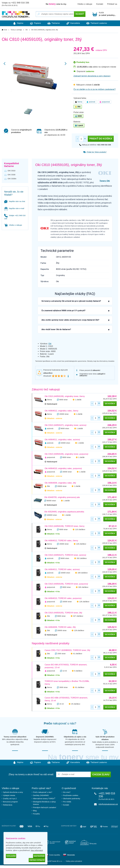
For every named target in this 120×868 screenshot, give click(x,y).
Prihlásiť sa (112, 4)
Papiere (34, 23)
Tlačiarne (54, 23)
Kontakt (100, 4)
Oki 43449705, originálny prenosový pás (62, 497)
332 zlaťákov (82, 558)
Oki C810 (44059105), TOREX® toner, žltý (63, 613)
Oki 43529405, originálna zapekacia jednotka (64, 512)
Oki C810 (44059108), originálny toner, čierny (65, 396)
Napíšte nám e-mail (14, 208)
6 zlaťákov (78, 671)
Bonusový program (10, 802)
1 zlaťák (78, 400)
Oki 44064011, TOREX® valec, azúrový (62, 569)
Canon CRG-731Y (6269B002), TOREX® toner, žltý (67, 650)
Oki (26, 30)
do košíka (110, 404)
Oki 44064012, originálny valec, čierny (61, 411)
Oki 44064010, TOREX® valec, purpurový (63, 598)
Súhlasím (11, 856)
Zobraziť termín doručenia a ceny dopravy (92, 76)
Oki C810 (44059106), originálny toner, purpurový (66, 454)
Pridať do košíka (101, 139)
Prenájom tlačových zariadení (45, 808)
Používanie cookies (71, 795)
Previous (5, 66)
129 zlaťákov (79, 630)
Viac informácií (37, 850)
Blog (35, 811)
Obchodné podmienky (72, 799)
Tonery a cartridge (16, 30)
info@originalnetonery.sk (108, 804)
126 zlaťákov (81, 544)
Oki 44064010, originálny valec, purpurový (63, 468)
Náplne (15, 23)
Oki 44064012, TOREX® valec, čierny (61, 541)
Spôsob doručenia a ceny (13, 792)
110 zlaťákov (80, 529)
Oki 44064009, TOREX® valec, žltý (60, 627)
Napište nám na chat (15, 201)
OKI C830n (12, 179)
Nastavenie (39, 856)
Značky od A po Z (10, 799)
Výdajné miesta (9, 795)
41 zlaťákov (78, 654)
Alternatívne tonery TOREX (44, 799)
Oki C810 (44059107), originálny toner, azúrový (66, 425)
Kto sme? (67, 792)
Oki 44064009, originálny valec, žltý (60, 483)
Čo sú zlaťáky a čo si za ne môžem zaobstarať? (95, 89)
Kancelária (75, 23)
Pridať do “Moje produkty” (95, 152)
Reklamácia (8, 805)
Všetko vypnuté (37, 860)
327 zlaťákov (78, 616)
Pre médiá (67, 802)
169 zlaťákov (83, 573)
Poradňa (36, 814)
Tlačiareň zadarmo (100, 23)
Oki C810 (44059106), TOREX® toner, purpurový (66, 584)
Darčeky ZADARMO (41, 795)
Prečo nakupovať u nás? (43, 792)
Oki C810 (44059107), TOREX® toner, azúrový (65, 555)
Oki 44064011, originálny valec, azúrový (62, 440)
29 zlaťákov (76, 704)
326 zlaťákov (83, 587)
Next (65, 66)
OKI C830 (11, 175)
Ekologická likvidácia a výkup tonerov (44, 803)
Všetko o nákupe (85, 4)
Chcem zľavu (101, 775)
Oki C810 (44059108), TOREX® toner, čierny (65, 526)
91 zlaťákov (80, 687)
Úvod (5, 30)
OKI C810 (11, 171)
